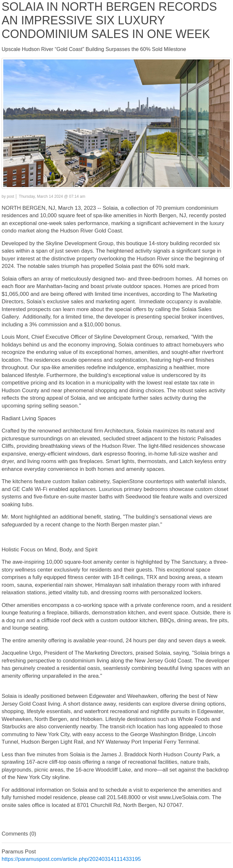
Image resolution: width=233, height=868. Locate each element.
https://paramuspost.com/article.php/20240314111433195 (71, 859)
